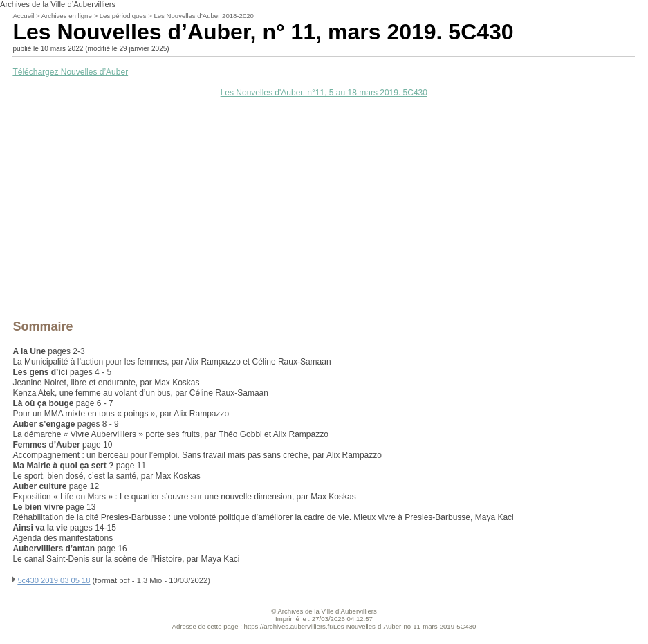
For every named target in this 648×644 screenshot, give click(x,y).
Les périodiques (123, 16)
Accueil (23, 16)
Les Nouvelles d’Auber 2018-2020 (204, 16)
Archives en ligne (67, 16)
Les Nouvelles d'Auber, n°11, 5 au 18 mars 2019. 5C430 (324, 93)
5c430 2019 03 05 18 (54, 580)
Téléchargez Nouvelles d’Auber (70, 72)
